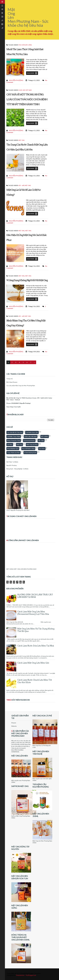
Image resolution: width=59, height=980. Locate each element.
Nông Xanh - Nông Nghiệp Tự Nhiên (17, 469)
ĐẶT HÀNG (45, 436)
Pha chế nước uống (25, 45)
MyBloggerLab (31, 975)
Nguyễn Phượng (16, 80)
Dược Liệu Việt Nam (25, 90)
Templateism (20, 975)
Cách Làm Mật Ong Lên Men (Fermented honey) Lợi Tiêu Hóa (33, 613)
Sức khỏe (42, 449)
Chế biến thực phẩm (14, 436)
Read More (32, 73)
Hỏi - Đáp (21, 185)
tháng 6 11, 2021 (34, 80)
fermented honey (29, 440)
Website (14, 726)
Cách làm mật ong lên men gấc (33, 663)
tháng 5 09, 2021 (34, 352)
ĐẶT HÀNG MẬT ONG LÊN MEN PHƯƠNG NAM (21, 569)
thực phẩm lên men (13, 453)
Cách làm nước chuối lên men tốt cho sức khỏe (35, 681)
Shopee (14, 723)
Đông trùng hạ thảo (14, 440)
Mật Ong (28, 231)
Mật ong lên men (32, 444)
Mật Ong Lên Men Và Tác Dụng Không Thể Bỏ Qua (36, 630)
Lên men (10, 444)
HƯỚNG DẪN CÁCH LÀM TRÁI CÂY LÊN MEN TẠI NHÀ (35, 596)
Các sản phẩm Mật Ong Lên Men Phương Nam (21, 386)
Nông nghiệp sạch (13, 449)
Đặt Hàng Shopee (12, 382)
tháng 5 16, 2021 (34, 266)
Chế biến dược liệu (32, 432)
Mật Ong (22, 140)
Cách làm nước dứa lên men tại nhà (36, 646)
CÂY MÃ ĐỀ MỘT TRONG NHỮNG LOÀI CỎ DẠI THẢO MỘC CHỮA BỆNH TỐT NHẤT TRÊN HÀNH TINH (27, 99)
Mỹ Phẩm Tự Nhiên (12, 462)
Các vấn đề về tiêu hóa (15, 432)
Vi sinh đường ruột (30, 453)
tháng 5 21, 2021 (34, 176)
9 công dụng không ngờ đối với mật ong (27, 280)
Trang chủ (10, 379)
